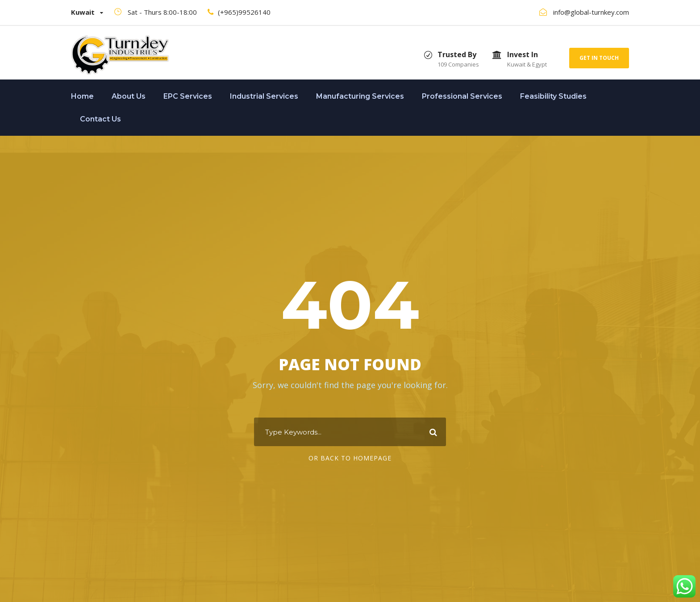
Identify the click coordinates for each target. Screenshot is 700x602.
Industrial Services (264, 96)
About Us (129, 96)
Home (82, 96)
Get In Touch (599, 58)
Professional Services (462, 96)
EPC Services (188, 96)
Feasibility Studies (553, 96)
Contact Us (100, 119)
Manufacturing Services (360, 96)
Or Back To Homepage (350, 458)
